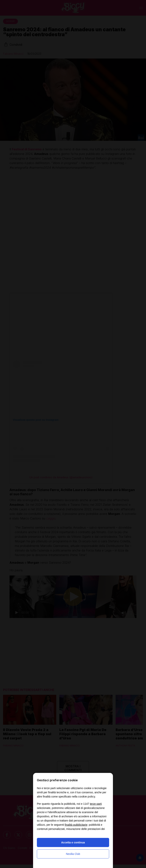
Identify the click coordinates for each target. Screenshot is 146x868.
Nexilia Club (73, 854)
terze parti (96, 804)
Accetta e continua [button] (73, 842)
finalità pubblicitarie (76, 825)
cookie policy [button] (87, 796)
